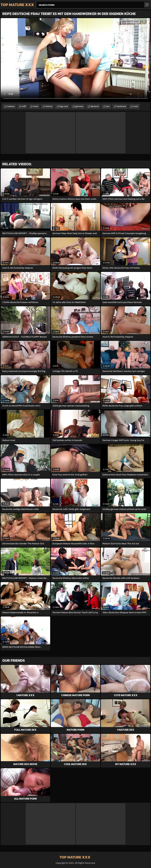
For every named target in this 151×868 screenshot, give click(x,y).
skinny (49, 106)
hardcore (121, 106)
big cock (64, 106)
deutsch (95, 106)
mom (36, 106)
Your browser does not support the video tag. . (75, 60)
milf (24, 106)
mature (11, 106)
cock (136, 106)
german (79, 106)
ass (108, 106)
